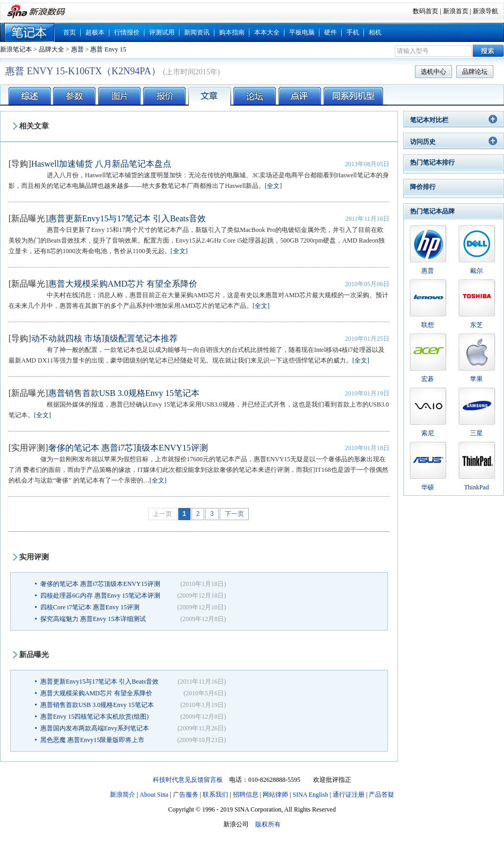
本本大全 (267, 32)
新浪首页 (456, 11)
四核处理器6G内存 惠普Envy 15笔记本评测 (100, 596)
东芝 (476, 325)
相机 (375, 32)
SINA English (310, 795)
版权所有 (268, 824)
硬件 (331, 32)
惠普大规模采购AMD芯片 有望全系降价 (123, 284)
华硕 (428, 487)
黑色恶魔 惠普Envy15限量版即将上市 (92, 740)
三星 (476, 433)
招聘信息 (246, 795)
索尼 (428, 433)
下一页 (234, 514)
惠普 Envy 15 (108, 49)
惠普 (77, 49)
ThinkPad (477, 487)
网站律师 (275, 795)
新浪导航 (485, 11)
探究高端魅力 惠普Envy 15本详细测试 (93, 619)
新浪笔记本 (16, 49)
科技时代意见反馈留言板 (188, 780)
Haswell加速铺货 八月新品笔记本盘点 (101, 164)
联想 (428, 325)
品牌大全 (51, 49)
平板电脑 (302, 32)
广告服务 (186, 795)
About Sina (154, 795)
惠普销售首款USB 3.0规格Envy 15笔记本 (124, 393)
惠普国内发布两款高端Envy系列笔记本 (95, 728)
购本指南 (232, 32)
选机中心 (433, 72)
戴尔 (476, 271)
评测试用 (162, 32)
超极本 (95, 32)
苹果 (476, 379)
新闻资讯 (197, 32)
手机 (353, 32)
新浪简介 (123, 795)
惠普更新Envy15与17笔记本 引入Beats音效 (127, 218)
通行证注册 (349, 795)
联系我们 (215, 795)
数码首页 (425, 11)
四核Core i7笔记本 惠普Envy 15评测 (90, 607)
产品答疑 (381, 795)
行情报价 (127, 32)
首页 (69, 32)
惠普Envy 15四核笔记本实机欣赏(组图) (94, 717)
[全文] (273, 186)
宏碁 (428, 379)
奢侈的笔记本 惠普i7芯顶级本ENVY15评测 (128, 448)
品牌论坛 (475, 72)
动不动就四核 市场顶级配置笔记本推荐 (105, 338)
